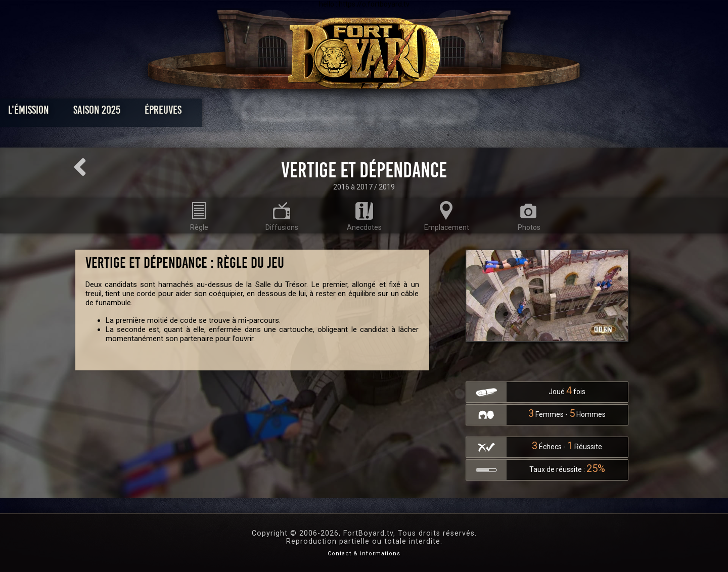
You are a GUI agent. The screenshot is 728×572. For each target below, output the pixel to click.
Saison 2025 (206, 112)
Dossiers (434, 112)
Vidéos (380, 112)
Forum (489, 112)
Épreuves (272, 112)
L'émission (138, 112)
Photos (329, 112)
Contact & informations (364, 554)
